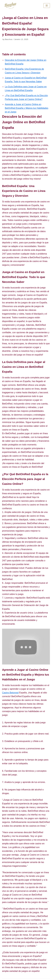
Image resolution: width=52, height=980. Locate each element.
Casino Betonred (10, 693)
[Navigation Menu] (47, 6)
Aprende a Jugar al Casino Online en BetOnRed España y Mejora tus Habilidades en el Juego (27, 108)
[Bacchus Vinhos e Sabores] (10, 5)
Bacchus (9, 39)
